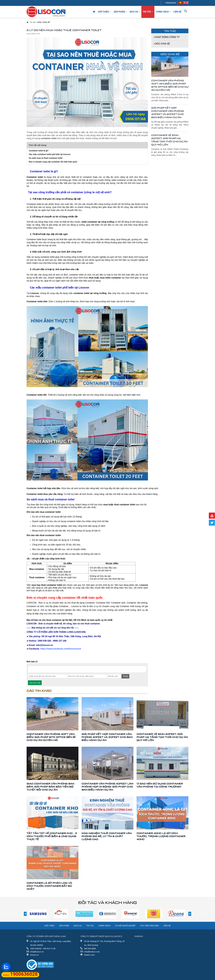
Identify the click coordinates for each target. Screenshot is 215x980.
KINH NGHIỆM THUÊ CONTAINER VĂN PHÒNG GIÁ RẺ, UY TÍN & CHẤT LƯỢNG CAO (107, 836)
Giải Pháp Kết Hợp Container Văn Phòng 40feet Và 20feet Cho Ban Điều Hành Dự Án (168, 113)
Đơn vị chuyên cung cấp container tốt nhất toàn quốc (53, 162)
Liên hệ (177, 12)
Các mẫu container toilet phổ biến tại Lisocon (50, 154)
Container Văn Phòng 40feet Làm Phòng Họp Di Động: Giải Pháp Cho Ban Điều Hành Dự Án (107, 787)
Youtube (212, 515)
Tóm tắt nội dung (38, 145)
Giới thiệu (104, 12)
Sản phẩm (120, 12)
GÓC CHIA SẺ (44, 22)
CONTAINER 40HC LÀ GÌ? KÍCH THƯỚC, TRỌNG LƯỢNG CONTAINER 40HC (161, 836)
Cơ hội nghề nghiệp (125, 926)
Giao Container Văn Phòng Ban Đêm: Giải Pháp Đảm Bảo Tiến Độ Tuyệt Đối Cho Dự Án (50, 787)
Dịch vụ (135, 12)
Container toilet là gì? (39, 151)
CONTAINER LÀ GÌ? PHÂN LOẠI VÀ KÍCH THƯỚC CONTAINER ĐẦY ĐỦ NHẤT (49, 886)
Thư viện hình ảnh (149, 926)
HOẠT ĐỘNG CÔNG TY (167, 37)
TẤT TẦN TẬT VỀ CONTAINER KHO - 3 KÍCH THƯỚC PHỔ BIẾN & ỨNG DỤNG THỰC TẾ (52, 836)
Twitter (212, 523)
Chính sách (163, 12)
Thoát (125, 676)
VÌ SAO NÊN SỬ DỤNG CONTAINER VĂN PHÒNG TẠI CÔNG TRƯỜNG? (160, 785)
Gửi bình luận (35, 683)
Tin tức (148, 12)
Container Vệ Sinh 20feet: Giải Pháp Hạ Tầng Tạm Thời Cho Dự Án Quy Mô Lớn (169, 140)
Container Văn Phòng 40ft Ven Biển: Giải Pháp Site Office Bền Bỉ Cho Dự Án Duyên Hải (170, 85)
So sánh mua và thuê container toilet (46, 158)
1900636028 (170, 3)
